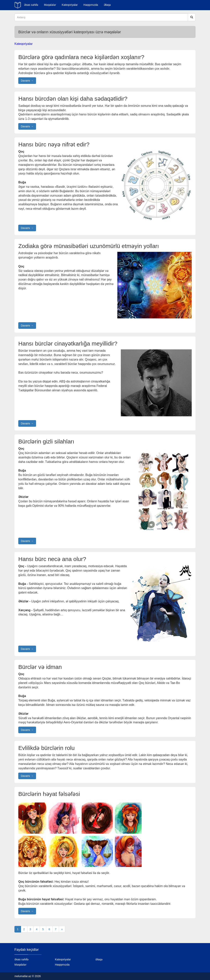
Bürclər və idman (40, 667)
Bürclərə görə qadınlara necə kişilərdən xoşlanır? (81, 57)
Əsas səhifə (31, 5)
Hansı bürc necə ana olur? (52, 559)
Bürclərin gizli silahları (46, 441)
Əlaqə (107, 5)
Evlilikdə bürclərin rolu (46, 748)
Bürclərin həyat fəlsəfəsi (49, 794)
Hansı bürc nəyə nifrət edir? (54, 144)
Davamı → (27, 81)
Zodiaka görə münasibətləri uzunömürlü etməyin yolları (89, 246)
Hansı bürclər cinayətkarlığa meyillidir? (68, 344)
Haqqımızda (91, 5)
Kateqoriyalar (70, 5)
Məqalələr (50, 5)
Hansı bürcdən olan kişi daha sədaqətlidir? (73, 99)
